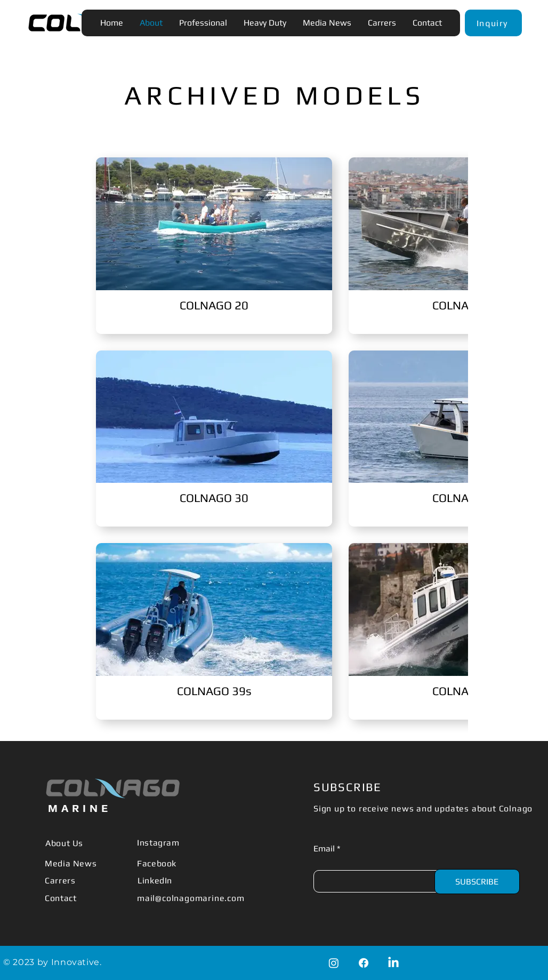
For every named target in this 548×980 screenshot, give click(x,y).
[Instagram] (334, 963)
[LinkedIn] (393, 963)
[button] (493, 23)
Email (324, 849)
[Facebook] (364, 963)
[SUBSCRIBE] (477, 882)
